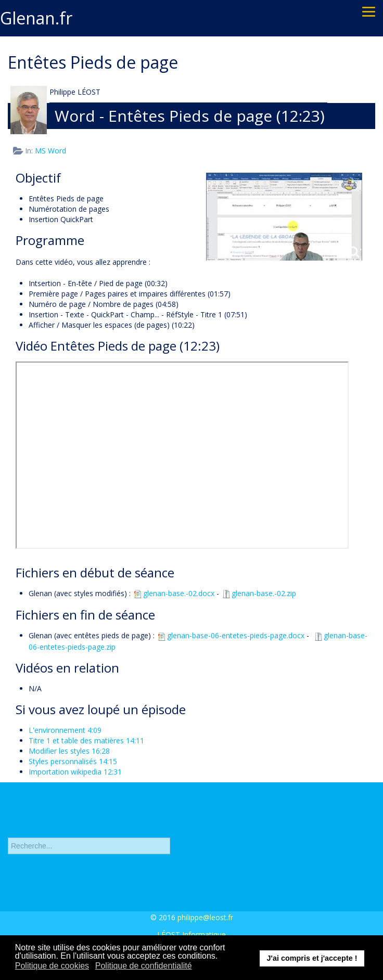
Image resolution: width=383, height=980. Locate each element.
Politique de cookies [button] (52, 966)
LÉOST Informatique (191, 934)
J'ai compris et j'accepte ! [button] (312, 958)
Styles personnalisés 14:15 (73, 761)
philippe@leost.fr (205, 917)
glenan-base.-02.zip (259, 593)
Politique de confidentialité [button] (144, 966)
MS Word (50, 151)
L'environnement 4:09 (65, 730)
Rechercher (8, 828)
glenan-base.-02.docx (174, 593)
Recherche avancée (41, 863)
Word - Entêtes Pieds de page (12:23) (190, 116)
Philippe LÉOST (75, 92)
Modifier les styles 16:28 (69, 751)
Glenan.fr (36, 18)
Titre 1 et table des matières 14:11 (86, 740)
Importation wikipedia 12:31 (75, 772)
